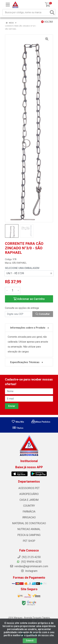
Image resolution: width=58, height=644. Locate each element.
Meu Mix (18, 422)
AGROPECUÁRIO (29, 494)
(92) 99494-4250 (29, 562)
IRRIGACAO (29, 517)
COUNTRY (29, 506)
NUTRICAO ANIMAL (29, 529)
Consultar (43, 314)
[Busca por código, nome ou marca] (26, 12)
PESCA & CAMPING (29, 535)
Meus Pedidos (41, 422)
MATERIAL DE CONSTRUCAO (29, 523)
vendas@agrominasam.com (29, 566)
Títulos (18, 428)
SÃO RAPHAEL (19, 263)
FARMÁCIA (29, 512)
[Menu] (8, 5)
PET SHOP (29, 541)
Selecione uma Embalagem (22, 268)
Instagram (29, 571)
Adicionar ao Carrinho (29, 299)
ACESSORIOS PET (29, 488)
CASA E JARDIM (29, 500)
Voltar (47, 22)
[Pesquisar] (52, 12)
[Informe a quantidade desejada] (13, 290)
